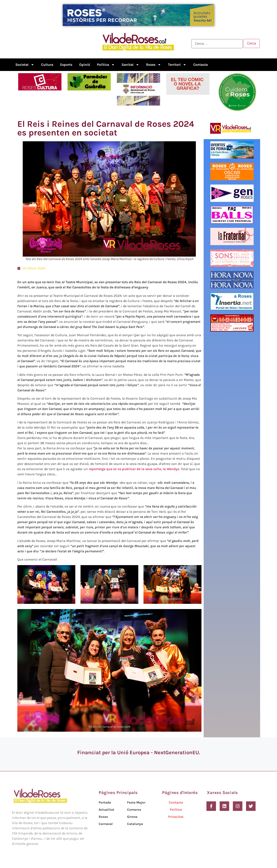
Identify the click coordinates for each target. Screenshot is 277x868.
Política (106, 65)
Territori (177, 65)
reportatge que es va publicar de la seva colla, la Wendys (134, 469)
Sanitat (130, 65)
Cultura (47, 65)
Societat (25, 65)
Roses (154, 65)
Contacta (201, 65)
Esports (66, 65)
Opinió (85, 65)
